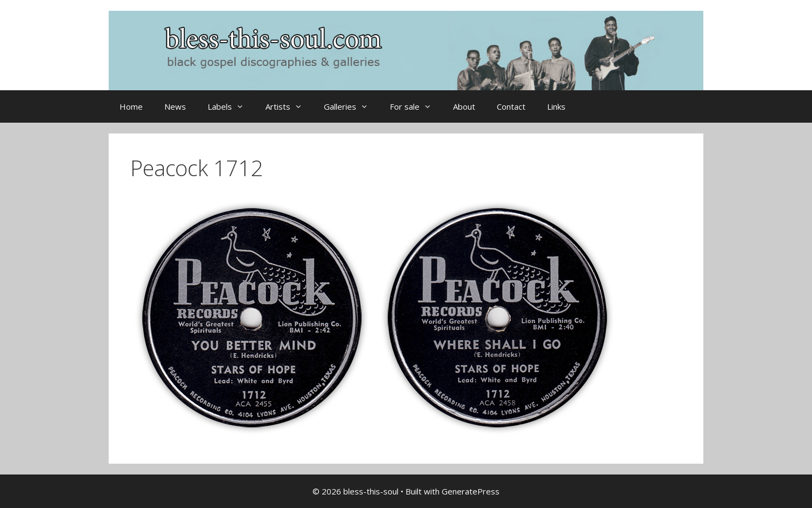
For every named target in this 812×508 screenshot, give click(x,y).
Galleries (351, 106)
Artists (289, 106)
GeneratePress (471, 491)
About (464, 106)
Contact (511, 106)
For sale (416, 106)
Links (556, 106)
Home (131, 106)
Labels (231, 106)
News (175, 106)
